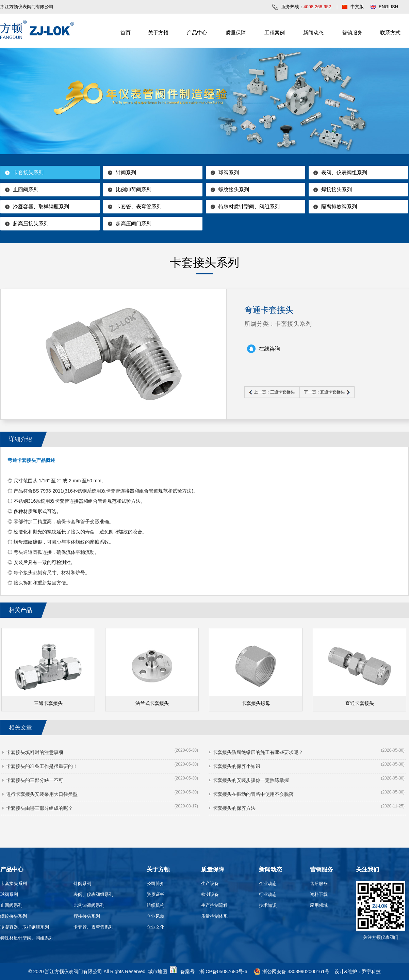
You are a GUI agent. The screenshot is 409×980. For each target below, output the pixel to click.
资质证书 (156, 894)
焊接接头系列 (337, 189)
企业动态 (268, 883)
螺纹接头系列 (234, 189)
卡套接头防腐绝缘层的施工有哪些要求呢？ (258, 752)
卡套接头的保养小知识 (236, 766)
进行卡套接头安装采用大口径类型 (42, 794)
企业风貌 (156, 916)
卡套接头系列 (28, 172)
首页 (126, 33)
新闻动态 (313, 33)
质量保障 (236, 33)
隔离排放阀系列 (339, 206)
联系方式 (390, 33)
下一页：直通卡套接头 (324, 392)
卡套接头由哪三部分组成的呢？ (39, 808)
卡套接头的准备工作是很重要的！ (42, 766)
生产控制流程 (214, 905)
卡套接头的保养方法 (234, 808)
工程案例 (275, 33)
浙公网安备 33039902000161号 (292, 971)
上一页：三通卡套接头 (274, 392)
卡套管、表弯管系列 (139, 206)
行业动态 (268, 894)
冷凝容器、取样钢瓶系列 (41, 206)
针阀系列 (126, 172)
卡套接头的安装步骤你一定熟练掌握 (251, 780)
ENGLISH (388, 7)
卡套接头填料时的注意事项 (35, 752)
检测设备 (210, 894)
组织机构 (156, 905)
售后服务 (319, 883)
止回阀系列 (26, 189)
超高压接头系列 (31, 223)
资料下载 (319, 894)
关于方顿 (158, 33)
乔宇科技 (371, 971)
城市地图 (158, 971)
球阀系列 (229, 172)
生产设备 (210, 883)
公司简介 (156, 883)
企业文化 (156, 927)
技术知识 (268, 905)
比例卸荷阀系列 (134, 189)
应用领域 (319, 905)
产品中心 (197, 33)
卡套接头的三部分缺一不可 (35, 780)
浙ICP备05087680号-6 (223, 971)
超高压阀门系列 (134, 223)
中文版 (357, 7)
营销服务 (352, 33)
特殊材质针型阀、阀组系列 (249, 206)
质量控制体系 (214, 916)
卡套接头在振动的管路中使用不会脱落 (253, 794)
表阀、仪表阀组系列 (344, 172)
